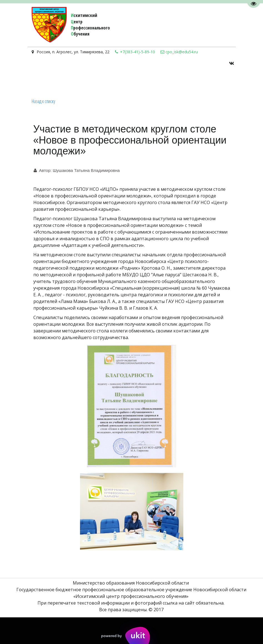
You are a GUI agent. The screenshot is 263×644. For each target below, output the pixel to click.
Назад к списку (43, 101)
